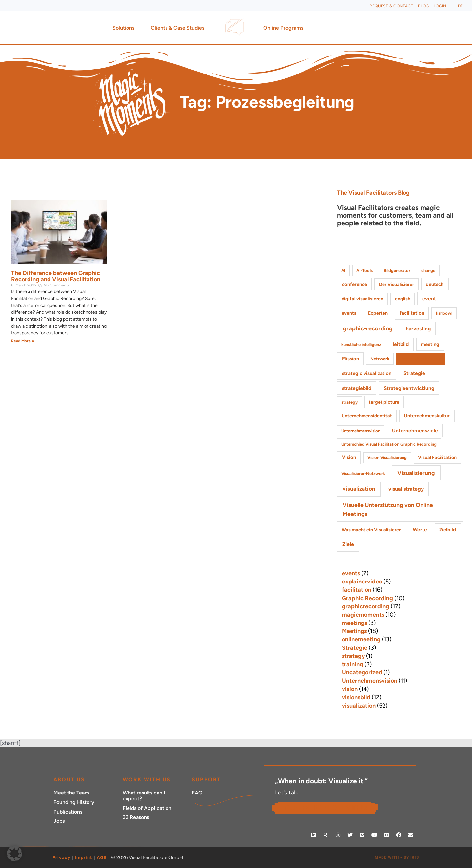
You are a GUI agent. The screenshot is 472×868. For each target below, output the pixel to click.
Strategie (355, 648)
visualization (359, 706)
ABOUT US (69, 780)
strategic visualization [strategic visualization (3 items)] (367, 373)
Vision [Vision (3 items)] (349, 457)
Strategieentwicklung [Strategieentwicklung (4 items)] (409, 388)
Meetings (354, 631)
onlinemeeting (361, 639)
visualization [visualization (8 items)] (359, 489)
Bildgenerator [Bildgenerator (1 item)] (397, 271)
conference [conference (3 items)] (354, 284)
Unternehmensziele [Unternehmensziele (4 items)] (415, 430)
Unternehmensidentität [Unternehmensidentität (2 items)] (367, 416)
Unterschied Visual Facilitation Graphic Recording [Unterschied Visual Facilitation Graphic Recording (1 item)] (389, 444)
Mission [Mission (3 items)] (350, 359)
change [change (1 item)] (428, 271)
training (353, 664)
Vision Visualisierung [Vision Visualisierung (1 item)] (387, 458)
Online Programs (285, 28)
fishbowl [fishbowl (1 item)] (444, 313)
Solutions (125, 28)
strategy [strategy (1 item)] (349, 402)
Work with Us (147, 780)
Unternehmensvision (370, 681)
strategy (353, 656)
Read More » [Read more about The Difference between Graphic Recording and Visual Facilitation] (23, 341)
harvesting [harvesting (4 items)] (418, 329)
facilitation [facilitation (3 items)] (412, 313)
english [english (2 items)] (403, 299)
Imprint (84, 858)
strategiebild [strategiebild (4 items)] (357, 388)
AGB (102, 858)
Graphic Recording (367, 598)
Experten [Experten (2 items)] (378, 313)
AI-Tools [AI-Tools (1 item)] (364, 271)
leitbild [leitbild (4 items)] (401, 344)
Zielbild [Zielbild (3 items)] (448, 530)
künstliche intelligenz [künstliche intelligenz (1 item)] (361, 344)
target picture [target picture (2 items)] (384, 402)
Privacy (61, 858)
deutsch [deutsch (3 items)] (435, 284)
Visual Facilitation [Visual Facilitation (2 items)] (437, 458)
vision (350, 689)
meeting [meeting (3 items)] (430, 344)
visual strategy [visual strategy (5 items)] (406, 489)
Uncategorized (362, 672)
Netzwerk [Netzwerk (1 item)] (380, 359)
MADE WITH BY (397, 858)
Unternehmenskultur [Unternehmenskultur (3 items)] (427, 416)
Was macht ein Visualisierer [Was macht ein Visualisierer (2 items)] (371, 530)
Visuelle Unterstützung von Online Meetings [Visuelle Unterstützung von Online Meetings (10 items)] (388, 509)
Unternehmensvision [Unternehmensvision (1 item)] (361, 431)
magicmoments (363, 615)
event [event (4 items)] (429, 298)
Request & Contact (391, 6)
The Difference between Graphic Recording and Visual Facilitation (56, 276)
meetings (354, 623)
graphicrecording (366, 606)
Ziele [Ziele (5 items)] (348, 544)
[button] (14, 854)
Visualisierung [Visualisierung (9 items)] (416, 473)
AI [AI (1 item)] (343, 271)
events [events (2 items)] (349, 313)
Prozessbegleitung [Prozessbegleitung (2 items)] (421, 359)
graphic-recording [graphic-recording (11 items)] (368, 328)
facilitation (357, 590)
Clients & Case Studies (179, 28)
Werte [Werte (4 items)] (420, 529)
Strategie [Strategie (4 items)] (414, 373)
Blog (423, 6)
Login (440, 6)
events (351, 573)
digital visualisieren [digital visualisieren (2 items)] (362, 299)
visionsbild (356, 697)
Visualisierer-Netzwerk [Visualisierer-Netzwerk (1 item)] (363, 473)
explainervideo (362, 582)
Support (206, 780)
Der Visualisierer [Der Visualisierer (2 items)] (396, 284)
